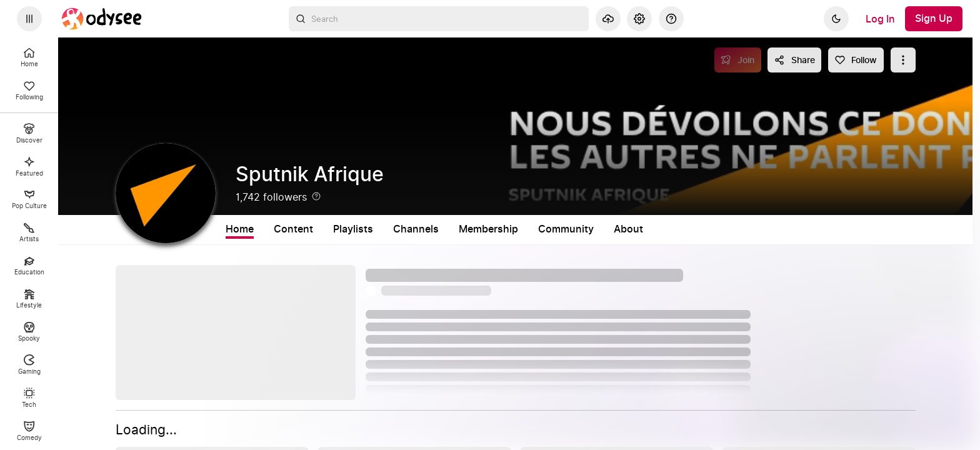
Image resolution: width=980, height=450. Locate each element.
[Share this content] (794, 60)
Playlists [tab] (353, 229)
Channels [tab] (416, 229)
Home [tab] (240, 229)
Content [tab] (293, 229)
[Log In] (880, 19)
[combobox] (439, 19)
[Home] (102, 19)
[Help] (671, 19)
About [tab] (628, 229)
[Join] (738, 60)
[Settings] (639, 19)
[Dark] (836, 19)
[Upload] (608, 19)
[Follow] (856, 60)
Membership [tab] (488, 229)
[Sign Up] (934, 19)
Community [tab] (566, 229)
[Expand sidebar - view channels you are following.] (29, 19)
